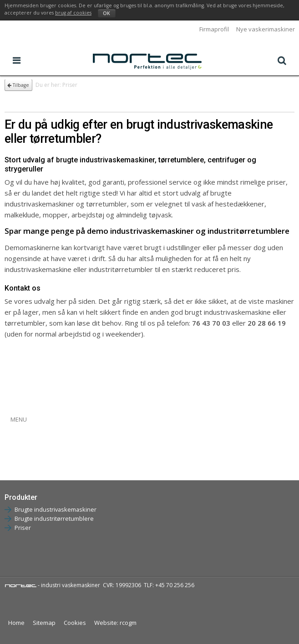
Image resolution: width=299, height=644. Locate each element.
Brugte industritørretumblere (54, 518)
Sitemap (44, 623)
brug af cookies (73, 13)
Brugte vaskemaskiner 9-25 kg (50, 447)
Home (16, 623)
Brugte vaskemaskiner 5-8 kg (48, 432)
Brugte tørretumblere (37, 462)
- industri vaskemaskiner (52, 585)
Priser (23, 528)
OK (106, 13)
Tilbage (18, 85)
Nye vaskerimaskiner (266, 29)
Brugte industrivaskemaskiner (56, 509)
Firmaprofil (214, 29)
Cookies (75, 623)
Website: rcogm (115, 623)
